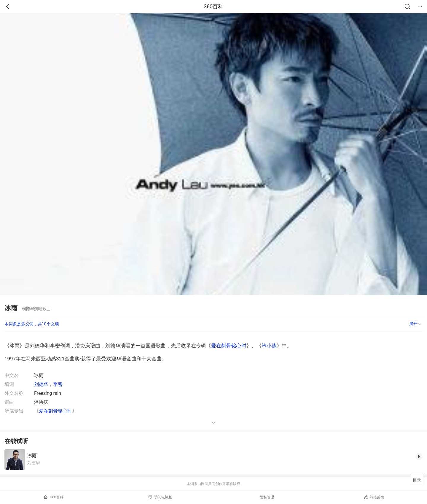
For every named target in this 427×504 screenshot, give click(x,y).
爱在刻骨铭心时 (229, 346)
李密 (58, 384)
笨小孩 (269, 346)
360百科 (213, 7)
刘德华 (41, 384)
